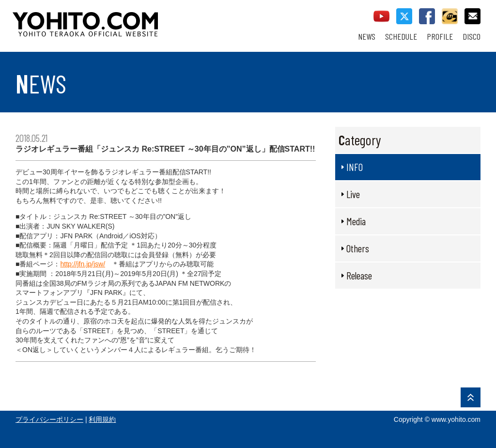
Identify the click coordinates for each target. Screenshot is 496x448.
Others (358, 248)
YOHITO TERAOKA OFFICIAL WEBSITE (123, 19)
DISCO (472, 37)
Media (356, 221)
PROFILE (440, 37)
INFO (355, 167)
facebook (427, 16)
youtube (381, 16)
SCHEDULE (401, 37)
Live (353, 194)
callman (450, 16)
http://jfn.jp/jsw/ (83, 264)
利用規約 (102, 419)
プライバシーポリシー (49, 419)
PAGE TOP (471, 397)
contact (473, 16)
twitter (404, 16)
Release (359, 275)
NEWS (367, 37)
